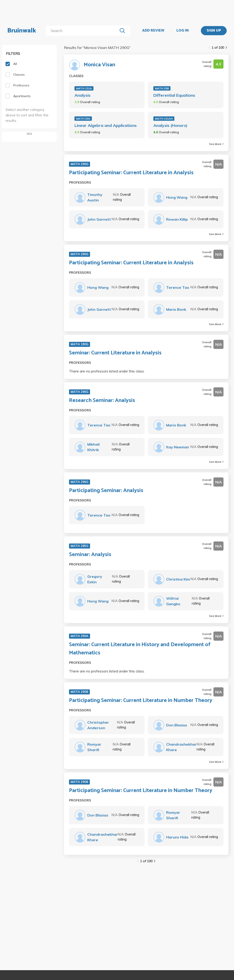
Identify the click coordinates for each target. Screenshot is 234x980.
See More (216, 144)
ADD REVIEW (153, 31)
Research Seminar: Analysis (102, 401)
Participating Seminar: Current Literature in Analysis (131, 173)
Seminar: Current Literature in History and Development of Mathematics (140, 649)
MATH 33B (162, 88)
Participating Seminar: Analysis (106, 491)
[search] (83, 31)
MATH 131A (84, 88)
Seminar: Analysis (90, 555)
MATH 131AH (164, 119)
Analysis (82, 95)
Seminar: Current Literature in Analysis (115, 353)
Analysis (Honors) (170, 125)
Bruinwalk (22, 31)
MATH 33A (83, 119)
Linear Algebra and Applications (106, 125)
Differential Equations (174, 95)
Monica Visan (99, 65)
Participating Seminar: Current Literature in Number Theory (141, 701)
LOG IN (183, 31)
